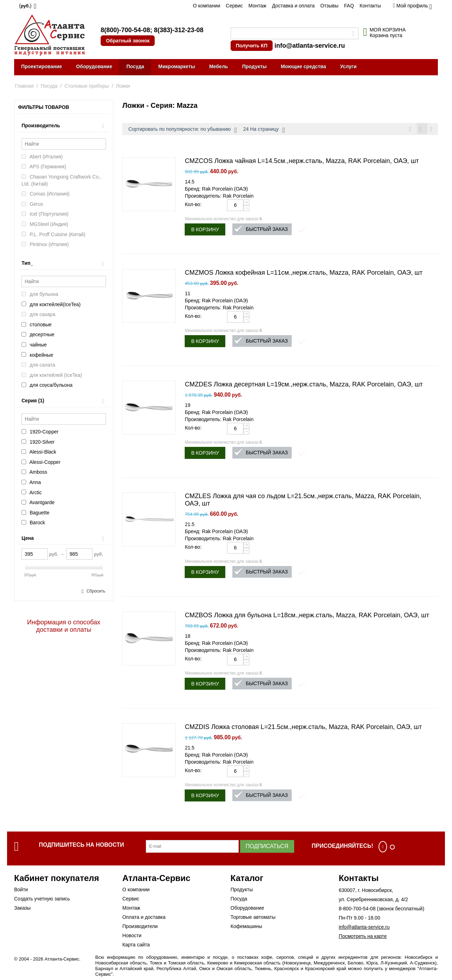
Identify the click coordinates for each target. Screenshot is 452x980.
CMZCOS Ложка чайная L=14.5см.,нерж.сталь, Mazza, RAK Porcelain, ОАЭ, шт (302, 162)
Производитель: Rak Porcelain (219, 197)
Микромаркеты (177, 66)
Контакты (370, 6)
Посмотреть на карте (363, 937)
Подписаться (267, 847)
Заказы (22, 909)
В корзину (205, 231)
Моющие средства (303, 66)
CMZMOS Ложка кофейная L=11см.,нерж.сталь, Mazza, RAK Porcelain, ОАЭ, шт (304, 274)
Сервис (234, 6)
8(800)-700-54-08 (125, 30)
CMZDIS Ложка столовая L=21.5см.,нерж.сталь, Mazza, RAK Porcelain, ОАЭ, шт (303, 728)
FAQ (349, 6)
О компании (206, 6)
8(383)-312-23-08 (179, 30)
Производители (140, 927)
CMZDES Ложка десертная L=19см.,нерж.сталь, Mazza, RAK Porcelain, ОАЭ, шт (304, 385)
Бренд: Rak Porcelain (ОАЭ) (216, 190)
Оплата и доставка (144, 918)
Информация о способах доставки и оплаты (64, 626)
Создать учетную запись (42, 900)
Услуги (348, 66)
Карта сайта (136, 946)
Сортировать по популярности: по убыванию (182, 130)
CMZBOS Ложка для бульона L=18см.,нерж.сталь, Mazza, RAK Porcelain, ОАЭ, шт (307, 616)
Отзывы (329, 6)
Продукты (255, 66)
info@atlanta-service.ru (310, 46)
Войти (21, 891)
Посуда (135, 66)
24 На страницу (264, 130)
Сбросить (96, 591)
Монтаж (257, 6)
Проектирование (42, 66)
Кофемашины (246, 927)
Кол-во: (193, 205)
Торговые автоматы (253, 918)
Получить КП (252, 46)
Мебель (218, 66)
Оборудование (94, 66)
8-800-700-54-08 (357, 910)
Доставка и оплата (293, 6)
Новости (132, 937)
